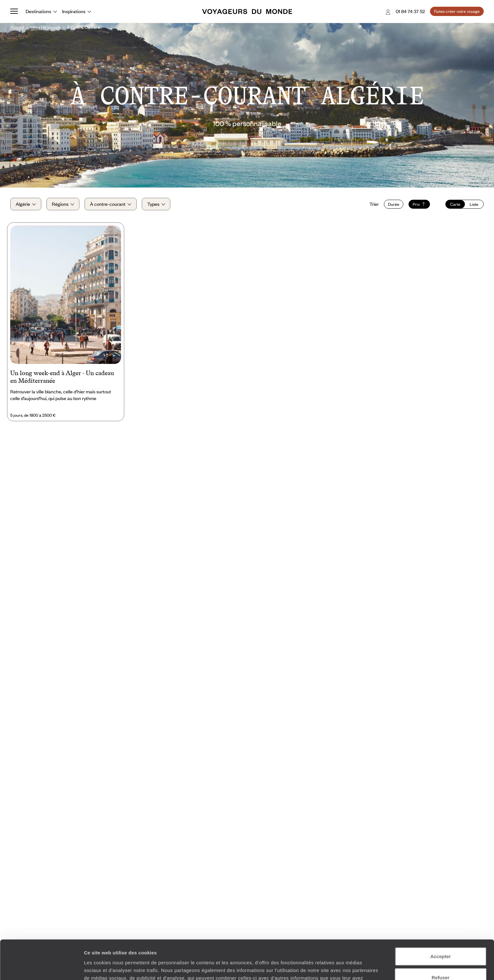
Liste (474, 204)
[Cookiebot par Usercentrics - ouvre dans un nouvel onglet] (41, 968)
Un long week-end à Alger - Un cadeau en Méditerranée (62, 377)
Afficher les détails (353, 967)
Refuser (441, 938)
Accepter (441, 917)
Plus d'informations (276, 947)
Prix (419, 204)
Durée (394, 204)
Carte (455, 204)
